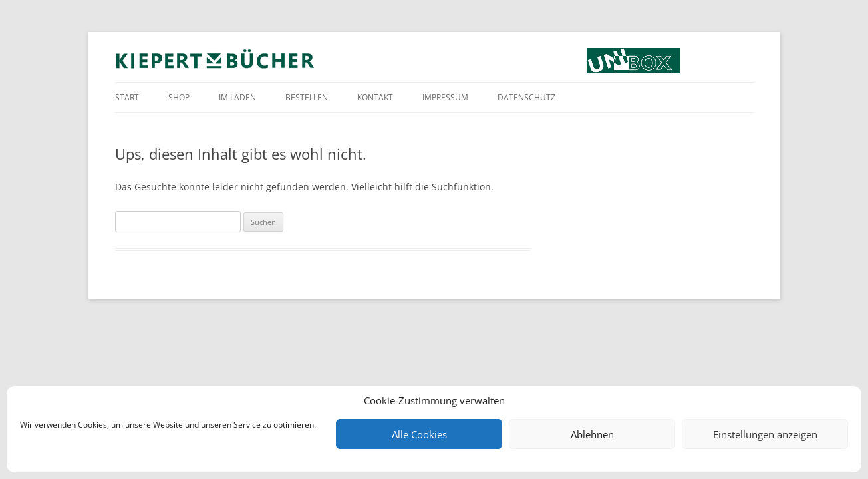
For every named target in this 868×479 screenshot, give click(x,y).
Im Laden (237, 97)
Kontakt (375, 97)
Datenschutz (526, 97)
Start (127, 97)
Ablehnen (592, 434)
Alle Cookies (419, 434)
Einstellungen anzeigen (765, 434)
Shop (179, 97)
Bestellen (307, 97)
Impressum (445, 97)
